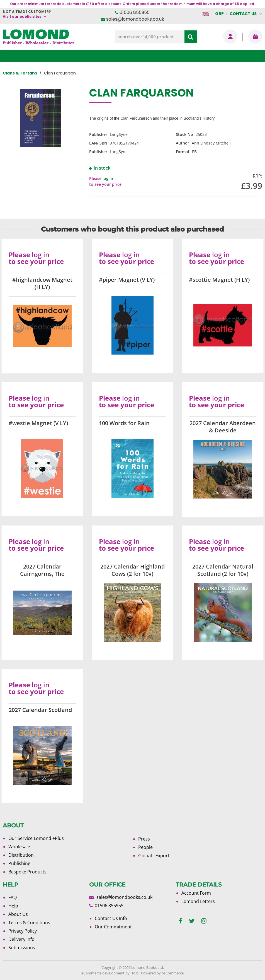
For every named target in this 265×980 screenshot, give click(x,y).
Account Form (196, 893)
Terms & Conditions (29, 923)
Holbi (135, 973)
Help (13, 906)
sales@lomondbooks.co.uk (135, 19)
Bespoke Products (27, 872)
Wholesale (19, 847)
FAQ (13, 897)
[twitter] (192, 921)
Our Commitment (113, 927)
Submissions (22, 948)
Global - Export (154, 856)
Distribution (21, 855)
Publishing (19, 863)
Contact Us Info (111, 918)
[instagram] (204, 921)
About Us (18, 914)
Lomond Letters (198, 901)
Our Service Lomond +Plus (36, 838)
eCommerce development (103, 973)
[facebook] (180, 921)
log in (108, 178)
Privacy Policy (23, 931)
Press (144, 839)
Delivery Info (21, 939)
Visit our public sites (22, 17)
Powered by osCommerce (162, 973)
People (145, 847)
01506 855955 (135, 12)
